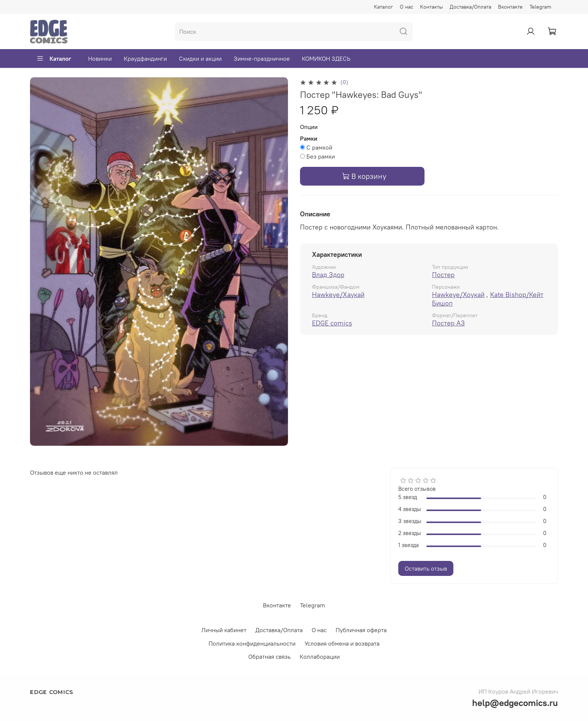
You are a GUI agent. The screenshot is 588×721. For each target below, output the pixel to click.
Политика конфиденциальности (252, 643)
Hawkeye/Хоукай (458, 295)
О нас (406, 7)
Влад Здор (328, 275)
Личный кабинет (224, 630)
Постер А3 (448, 323)
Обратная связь (269, 657)
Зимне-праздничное (262, 58)
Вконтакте (510, 7)
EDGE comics (332, 323)
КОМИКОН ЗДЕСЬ (326, 58)
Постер (443, 275)
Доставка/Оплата (470, 7)
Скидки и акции (200, 58)
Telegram (540, 7)
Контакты (431, 7)
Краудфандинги (145, 58)
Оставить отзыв (426, 568)
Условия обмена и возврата (342, 643)
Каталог (383, 7)
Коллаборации (320, 657)
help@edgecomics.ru (515, 703)
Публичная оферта (361, 630)
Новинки (100, 58)
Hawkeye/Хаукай (338, 295)
